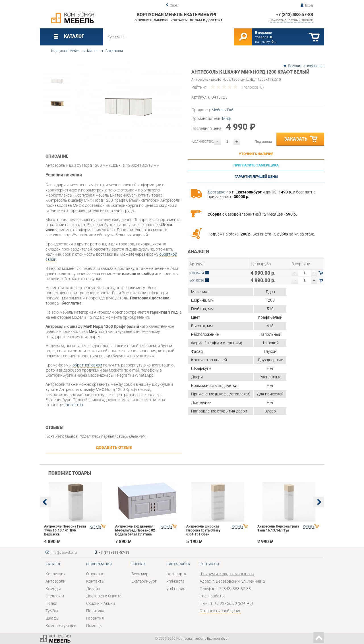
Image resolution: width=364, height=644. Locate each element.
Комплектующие (61, 626)
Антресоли (114, 51)
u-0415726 (197, 281)
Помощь (94, 626)
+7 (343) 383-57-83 (294, 15)
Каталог (93, 51)
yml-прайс (176, 589)
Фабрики (161, 20)
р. (274, 42)
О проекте (143, 20)
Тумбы (52, 611)
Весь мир (140, 574)
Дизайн (93, 589)
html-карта (176, 574)
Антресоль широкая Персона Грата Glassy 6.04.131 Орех (203, 530)
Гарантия (95, 618)
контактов (73, 405)
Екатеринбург (144, 581)
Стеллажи (55, 596)
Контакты (179, 20)
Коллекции (56, 574)
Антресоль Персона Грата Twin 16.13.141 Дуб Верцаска (65, 530)
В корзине (263, 33)
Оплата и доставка (206, 20)
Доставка (217, 192)
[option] (129, 103)
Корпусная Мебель (66, 51)
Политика (95, 611)
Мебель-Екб (223, 110)
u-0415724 (197, 273)
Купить (95, 526)
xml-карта (176, 581)
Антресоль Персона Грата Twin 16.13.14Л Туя (278, 528)
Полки (51, 603)
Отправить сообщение (220, 611)
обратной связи (87, 365)
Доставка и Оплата (104, 596)
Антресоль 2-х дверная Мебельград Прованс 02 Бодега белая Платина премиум (135, 532)
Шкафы (52, 618)
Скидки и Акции (101, 603)
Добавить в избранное (306, 66)
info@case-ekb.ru (64, 553)
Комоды (53, 589)
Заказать (301, 139)
